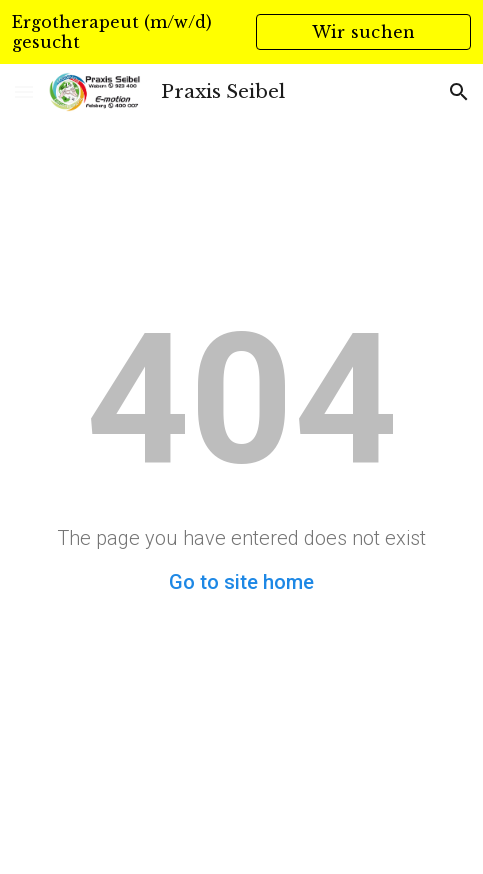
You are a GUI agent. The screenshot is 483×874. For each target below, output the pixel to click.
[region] (241, 32)
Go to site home (241, 582)
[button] (24, 91)
